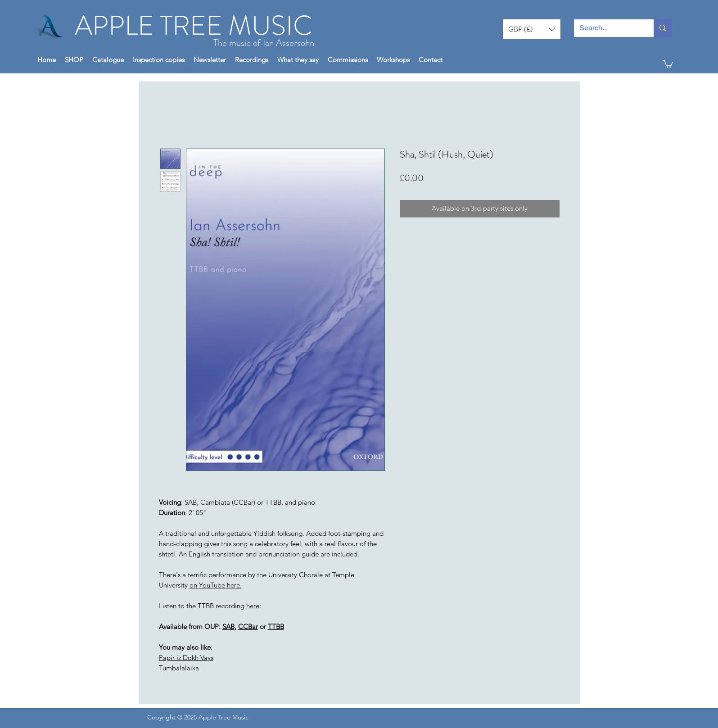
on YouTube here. (216, 585)
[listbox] (532, 29)
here (253, 606)
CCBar (248, 626)
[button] (532, 29)
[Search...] (607, 28)
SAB (228, 626)
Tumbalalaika (179, 668)
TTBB (276, 626)
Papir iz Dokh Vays (186, 658)
